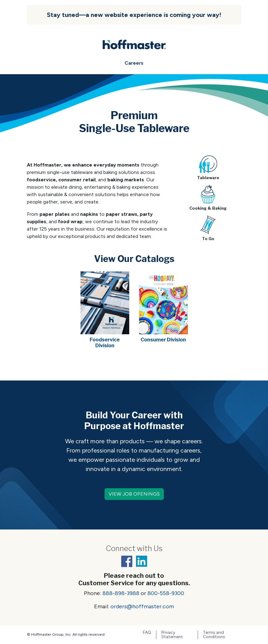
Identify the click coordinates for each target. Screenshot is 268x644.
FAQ (147, 633)
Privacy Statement (172, 635)
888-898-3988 (121, 593)
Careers (134, 63)
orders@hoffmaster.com (142, 606)
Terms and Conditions (214, 635)
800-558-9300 (166, 593)
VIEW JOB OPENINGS (134, 494)
